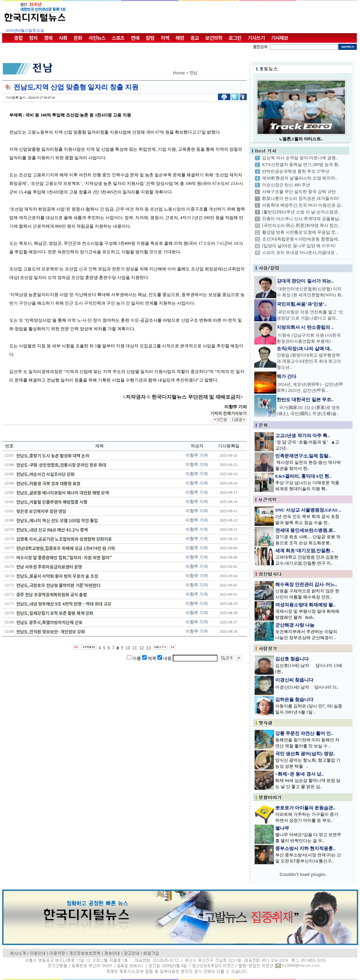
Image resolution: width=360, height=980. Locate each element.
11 (134, 647)
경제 (48, 38)
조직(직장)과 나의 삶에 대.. (304, 349)
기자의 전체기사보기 (228, 413)
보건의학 (214, 38)
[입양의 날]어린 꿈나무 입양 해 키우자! (299, 246)
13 (148, 647)
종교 (195, 38)
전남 (193, 72)
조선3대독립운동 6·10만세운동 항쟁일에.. (301, 239)
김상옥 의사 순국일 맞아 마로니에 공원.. (300, 158)
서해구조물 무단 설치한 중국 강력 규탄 (299, 192)
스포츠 (118, 38)
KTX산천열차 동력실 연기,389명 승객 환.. (301, 165)
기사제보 (280, 38)
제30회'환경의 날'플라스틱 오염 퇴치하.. (300, 178)
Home (179, 72)
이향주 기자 (197, 455)
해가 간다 (286, 376)
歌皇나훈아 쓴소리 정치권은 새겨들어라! (301, 198)
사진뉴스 (97, 38)
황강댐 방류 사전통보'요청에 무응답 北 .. (300, 232)
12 (142, 647)
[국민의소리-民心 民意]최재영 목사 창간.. (301, 225)
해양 (180, 38)
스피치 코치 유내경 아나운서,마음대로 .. (300, 253)
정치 (33, 38)
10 (128, 647)
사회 (63, 38)
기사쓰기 (256, 38)
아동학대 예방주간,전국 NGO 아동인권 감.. (302, 205)
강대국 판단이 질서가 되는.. (305, 281)
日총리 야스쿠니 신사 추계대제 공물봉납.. (302, 219)
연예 (135, 38)
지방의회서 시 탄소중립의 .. (305, 327)
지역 (165, 38)
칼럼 (150, 38)
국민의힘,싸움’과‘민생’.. (302, 304)
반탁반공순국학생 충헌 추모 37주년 (296, 171)
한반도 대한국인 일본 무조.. (305, 400)
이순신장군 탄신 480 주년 (286, 185)
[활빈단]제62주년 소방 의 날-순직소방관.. (301, 212)
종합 (19, 38)
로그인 (235, 38)
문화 (78, 38)
